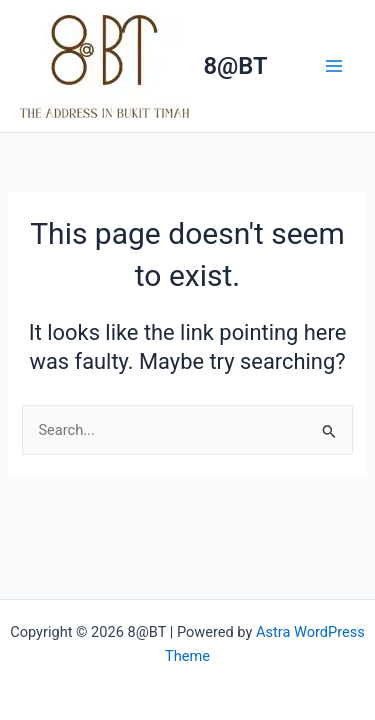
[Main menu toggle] (334, 66)
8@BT (236, 66)
